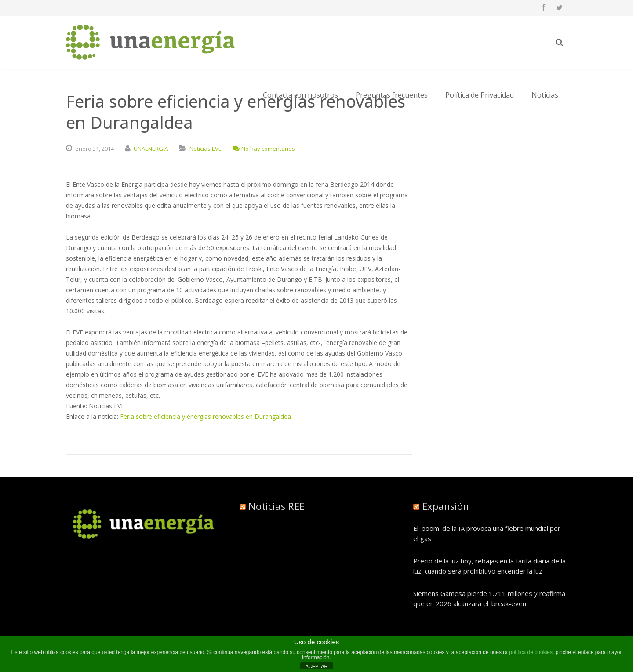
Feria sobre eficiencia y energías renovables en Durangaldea (206, 416)
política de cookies (531, 652)
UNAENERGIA (151, 149)
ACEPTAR (316, 666)
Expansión (446, 506)
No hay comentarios (264, 149)
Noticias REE (276, 506)
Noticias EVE (206, 149)
